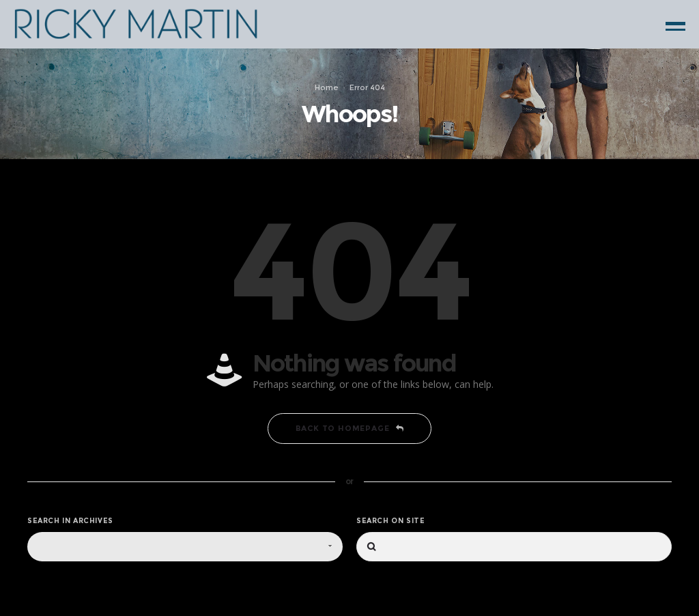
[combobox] (185, 547)
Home (327, 87)
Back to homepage (350, 428)
